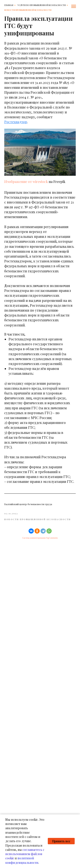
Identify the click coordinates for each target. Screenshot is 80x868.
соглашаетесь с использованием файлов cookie (25, 854)
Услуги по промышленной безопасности (42, 5)
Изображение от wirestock (26, 182)
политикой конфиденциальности (22, 860)
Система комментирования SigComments (40, 538)
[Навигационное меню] (74, 6)
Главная (9, 5)
